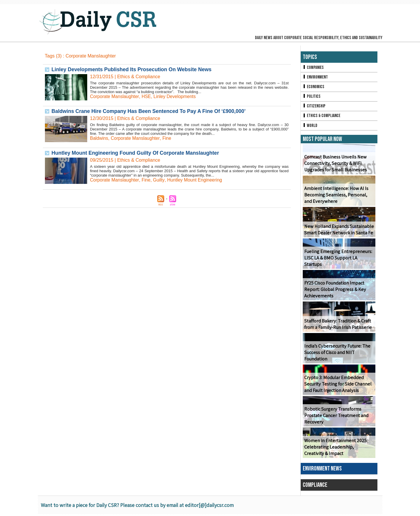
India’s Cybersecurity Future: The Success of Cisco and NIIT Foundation (336, 354)
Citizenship (314, 107)
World (310, 127)
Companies (314, 68)
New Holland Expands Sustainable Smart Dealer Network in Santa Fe (338, 231)
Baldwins (99, 138)
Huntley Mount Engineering (197, 180)
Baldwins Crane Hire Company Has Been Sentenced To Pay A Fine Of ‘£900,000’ (151, 111)
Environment (316, 77)
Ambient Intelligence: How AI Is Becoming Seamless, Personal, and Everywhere (335, 197)
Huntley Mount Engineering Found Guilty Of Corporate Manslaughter (137, 153)
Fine (168, 138)
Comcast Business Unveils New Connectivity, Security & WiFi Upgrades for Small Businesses (335, 165)
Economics (314, 87)
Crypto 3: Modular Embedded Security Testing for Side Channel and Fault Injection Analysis (337, 386)
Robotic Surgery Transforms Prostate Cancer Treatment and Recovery (336, 417)
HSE (147, 96)
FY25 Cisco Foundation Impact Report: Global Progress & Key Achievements (334, 291)
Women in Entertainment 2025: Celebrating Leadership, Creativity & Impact (338, 449)
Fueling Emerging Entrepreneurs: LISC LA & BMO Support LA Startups (339, 263)
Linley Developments (177, 96)
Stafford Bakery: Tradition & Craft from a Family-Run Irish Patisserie (337, 326)
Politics (312, 97)
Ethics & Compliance (322, 117)
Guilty (160, 180)
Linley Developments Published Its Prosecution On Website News (134, 69)
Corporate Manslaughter (115, 96)
